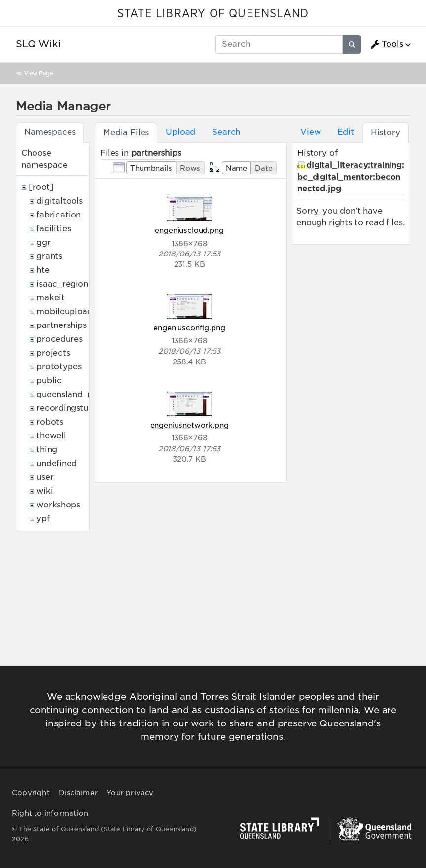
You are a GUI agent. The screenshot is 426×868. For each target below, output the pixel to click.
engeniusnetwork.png (190, 425)
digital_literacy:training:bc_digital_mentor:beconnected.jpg (351, 177)
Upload (180, 132)
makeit (51, 298)
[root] (41, 187)
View (310, 132)
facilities (53, 229)
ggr (44, 242)
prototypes (59, 367)
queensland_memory (79, 394)
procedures (59, 339)
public (49, 380)
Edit (345, 132)
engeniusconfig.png (189, 328)
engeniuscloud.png (189, 230)
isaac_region (62, 284)
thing (47, 450)
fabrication (59, 215)
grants (49, 256)
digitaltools (60, 201)
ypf (43, 519)
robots (50, 422)
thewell (51, 436)
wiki (45, 491)
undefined (57, 463)
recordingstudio (69, 408)
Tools (387, 44)
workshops (58, 505)
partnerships (62, 325)
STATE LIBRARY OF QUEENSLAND (213, 14)
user (45, 477)
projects (53, 353)
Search (226, 132)
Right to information (50, 813)
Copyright (31, 793)
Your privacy (130, 793)
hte (43, 270)
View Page (38, 73)
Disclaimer (78, 793)
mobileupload (65, 311)
